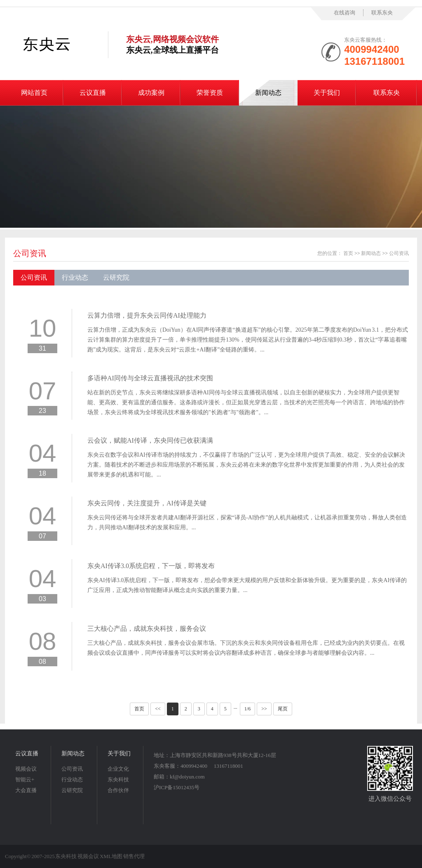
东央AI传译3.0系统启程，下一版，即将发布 (151, 566)
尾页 (283, 709)
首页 (348, 253)
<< (158, 709)
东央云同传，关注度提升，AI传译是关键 (147, 503)
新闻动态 (268, 93)
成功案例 (151, 93)
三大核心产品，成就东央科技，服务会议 (147, 629)
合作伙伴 (118, 790)
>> (264, 709)
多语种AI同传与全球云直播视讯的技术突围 (150, 378)
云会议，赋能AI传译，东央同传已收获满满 (150, 440)
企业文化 (118, 769)
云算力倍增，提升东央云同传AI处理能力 (147, 315)
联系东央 (382, 13)
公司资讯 (30, 253)
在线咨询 (345, 13)
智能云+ (25, 780)
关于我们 (327, 93)
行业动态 (75, 277)
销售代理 (134, 856)
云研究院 (116, 277)
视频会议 (26, 769)
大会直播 (26, 790)
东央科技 (118, 780)
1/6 (247, 709)
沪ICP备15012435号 (177, 787)
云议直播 (93, 93)
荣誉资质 (210, 93)
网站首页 (34, 93)
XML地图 (111, 856)
